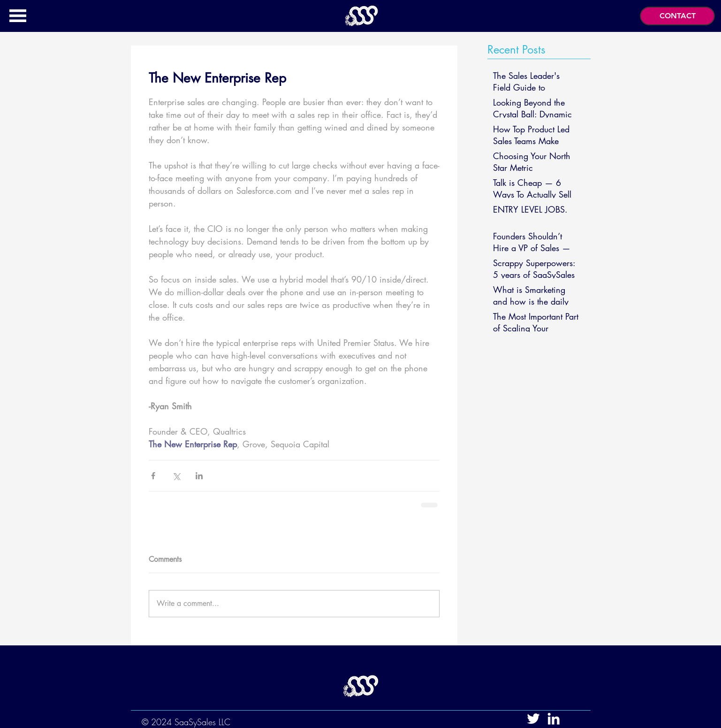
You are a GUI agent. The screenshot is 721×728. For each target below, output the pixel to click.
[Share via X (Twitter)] (176, 476)
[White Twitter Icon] (533, 719)
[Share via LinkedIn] (199, 476)
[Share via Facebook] (153, 476)
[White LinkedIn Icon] (554, 719)
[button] (18, 16)
